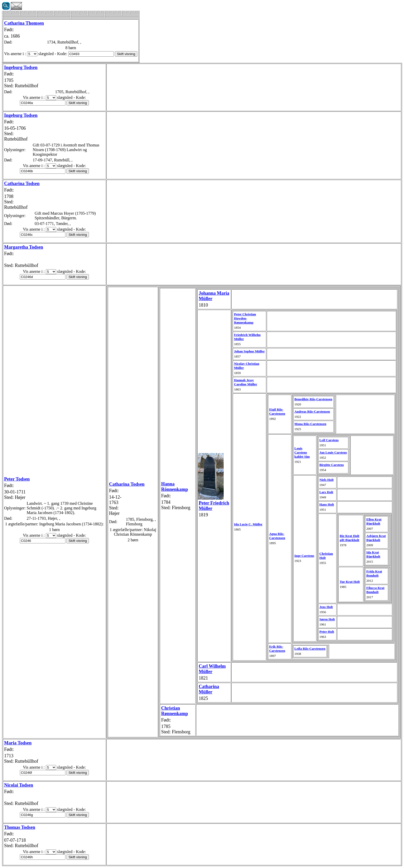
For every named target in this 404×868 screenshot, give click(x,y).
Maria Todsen (18, 743)
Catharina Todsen (22, 184)
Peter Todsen (17, 479)
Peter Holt (327, 632)
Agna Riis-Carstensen (277, 536)
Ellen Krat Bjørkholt (374, 521)
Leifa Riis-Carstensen (310, 649)
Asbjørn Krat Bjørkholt (376, 538)
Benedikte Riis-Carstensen (313, 399)
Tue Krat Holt (350, 582)
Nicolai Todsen (19, 785)
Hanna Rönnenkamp (174, 487)
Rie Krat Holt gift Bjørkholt (350, 538)
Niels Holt (327, 480)
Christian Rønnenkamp (174, 711)
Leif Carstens (329, 440)
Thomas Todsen (20, 827)
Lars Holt (326, 492)
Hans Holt (327, 504)
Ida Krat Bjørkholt (373, 554)
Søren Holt (327, 619)
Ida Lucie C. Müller (248, 524)
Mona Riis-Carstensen (310, 424)
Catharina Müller (209, 689)
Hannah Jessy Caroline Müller (246, 382)
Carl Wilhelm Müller (212, 669)
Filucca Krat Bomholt (375, 590)
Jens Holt (326, 607)
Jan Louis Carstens (333, 452)
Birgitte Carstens (332, 465)
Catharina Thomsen (24, 23)
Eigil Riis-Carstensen (277, 411)
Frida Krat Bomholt (374, 573)
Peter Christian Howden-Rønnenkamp (245, 318)
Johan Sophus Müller (249, 351)
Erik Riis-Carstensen (277, 649)
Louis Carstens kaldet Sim (302, 452)
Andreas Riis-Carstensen (312, 411)
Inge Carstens (304, 556)
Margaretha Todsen (24, 247)
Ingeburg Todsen (21, 67)
